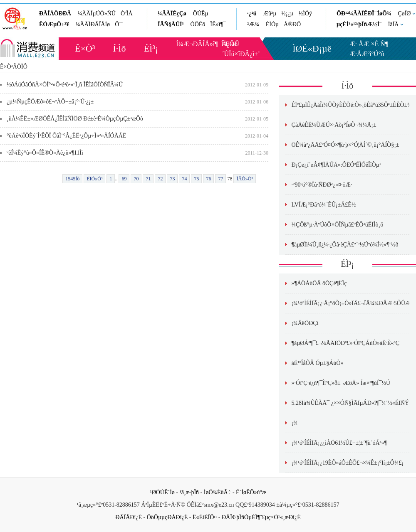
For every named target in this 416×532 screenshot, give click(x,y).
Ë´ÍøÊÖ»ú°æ (251, 492)
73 (172, 179)
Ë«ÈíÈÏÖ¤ (205, 517)
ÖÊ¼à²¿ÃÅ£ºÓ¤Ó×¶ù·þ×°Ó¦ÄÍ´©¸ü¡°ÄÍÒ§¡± (345, 145)
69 (124, 179)
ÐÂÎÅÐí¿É (129, 517)
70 (136, 179)
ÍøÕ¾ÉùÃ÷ (218, 492)
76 (208, 179)
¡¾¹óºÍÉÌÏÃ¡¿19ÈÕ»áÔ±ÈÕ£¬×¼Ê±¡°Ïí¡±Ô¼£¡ (348, 463)
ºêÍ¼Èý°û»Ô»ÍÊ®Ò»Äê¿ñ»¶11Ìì (45, 153)
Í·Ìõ (119, 48)
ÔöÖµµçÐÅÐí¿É (167, 517)
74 (184, 179)
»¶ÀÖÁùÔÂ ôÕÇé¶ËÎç (319, 283)
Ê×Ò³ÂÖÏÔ (14, 67)
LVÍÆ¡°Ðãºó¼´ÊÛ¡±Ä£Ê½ (324, 205)
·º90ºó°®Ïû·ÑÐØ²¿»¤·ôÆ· (322, 185)
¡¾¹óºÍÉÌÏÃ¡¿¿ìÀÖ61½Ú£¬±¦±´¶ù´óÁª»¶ (339, 443)
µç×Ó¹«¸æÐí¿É (282, 517)
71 (148, 179)
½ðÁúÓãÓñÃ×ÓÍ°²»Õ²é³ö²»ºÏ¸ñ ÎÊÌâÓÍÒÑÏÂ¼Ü (65, 85)
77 (220, 179)
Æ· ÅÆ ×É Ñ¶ (369, 44)
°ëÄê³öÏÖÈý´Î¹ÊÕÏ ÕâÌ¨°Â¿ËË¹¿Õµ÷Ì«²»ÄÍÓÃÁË (66, 136)
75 (196, 179)
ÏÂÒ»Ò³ (245, 179)
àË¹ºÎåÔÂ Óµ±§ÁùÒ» (318, 363)
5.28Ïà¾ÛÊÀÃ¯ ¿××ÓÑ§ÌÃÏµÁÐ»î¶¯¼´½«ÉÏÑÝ (350, 403)
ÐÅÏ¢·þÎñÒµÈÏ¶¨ (242, 517)
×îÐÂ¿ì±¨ (247, 54)
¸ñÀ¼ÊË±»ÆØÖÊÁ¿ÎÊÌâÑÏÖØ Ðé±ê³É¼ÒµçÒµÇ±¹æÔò (75, 119)
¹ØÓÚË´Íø (162, 492)
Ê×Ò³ (85, 48)
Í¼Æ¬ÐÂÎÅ (193, 44)
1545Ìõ (72, 179)
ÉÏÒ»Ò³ (94, 179)
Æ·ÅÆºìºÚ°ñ (367, 54)
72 (160, 179)
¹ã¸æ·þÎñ (189, 492)
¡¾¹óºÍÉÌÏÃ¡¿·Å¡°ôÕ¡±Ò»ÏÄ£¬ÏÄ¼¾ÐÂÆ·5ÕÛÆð (353, 303)
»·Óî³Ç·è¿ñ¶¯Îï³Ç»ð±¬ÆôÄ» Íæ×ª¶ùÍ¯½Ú (341, 383)
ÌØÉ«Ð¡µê (312, 48)
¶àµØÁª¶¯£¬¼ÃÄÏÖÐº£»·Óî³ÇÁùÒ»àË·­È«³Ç (346, 343)
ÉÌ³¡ (151, 48)
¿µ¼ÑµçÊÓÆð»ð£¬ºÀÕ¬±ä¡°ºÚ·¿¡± (50, 102)
